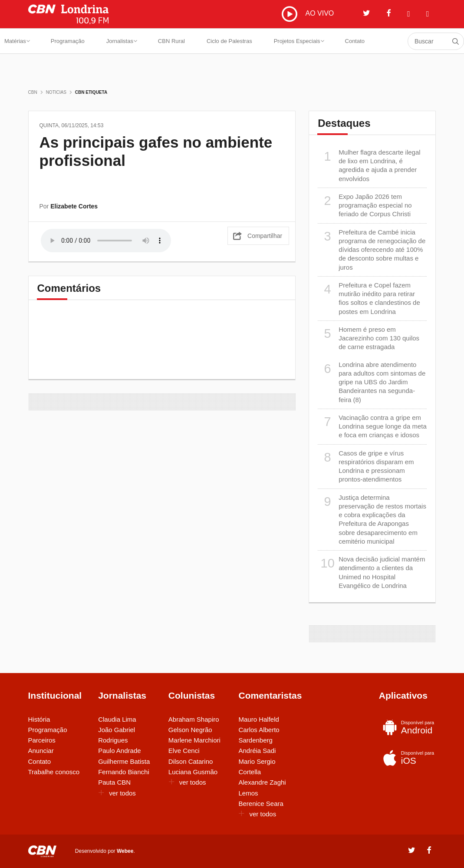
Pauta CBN (114, 782)
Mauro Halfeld (258, 719)
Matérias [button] (17, 41)
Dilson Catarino (191, 761)
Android (408, 727)
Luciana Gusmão (193, 772)
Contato (355, 41)
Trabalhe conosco (54, 772)
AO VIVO (308, 14)
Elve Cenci (184, 751)
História (39, 719)
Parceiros (42, 740)
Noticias (56, 92)
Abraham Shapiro (194, 719)
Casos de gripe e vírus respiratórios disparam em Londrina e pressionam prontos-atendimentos (366, 466)
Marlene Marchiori (194, 740)
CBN (33, 92)
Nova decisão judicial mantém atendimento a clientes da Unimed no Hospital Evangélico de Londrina (371, 572)
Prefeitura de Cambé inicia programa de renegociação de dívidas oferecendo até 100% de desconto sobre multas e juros (372, 249)
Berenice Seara (261, 804)
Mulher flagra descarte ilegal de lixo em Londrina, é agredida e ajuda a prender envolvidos (369, 165)
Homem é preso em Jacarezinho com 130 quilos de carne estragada (369, 338)
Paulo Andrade (119, 751)
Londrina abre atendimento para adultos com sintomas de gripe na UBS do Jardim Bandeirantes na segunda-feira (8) (372, 382)
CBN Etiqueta (91, 92)
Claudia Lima (117, 719)
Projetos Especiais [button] (299, 41)
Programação (68, 41)
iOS (408, 758)
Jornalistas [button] (122, 41)
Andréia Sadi (257, 751)
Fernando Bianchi (124, 772)
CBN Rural (171, 41)
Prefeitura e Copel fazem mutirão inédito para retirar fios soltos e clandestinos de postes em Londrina (369, 298)
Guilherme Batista (124, 761)
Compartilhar (265, 236)
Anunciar (41, 751)
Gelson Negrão (190, 730)
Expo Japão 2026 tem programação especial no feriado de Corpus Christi (365, 205)
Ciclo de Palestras (229, 41)
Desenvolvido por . (105, 851)
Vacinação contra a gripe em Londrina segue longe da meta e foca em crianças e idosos (372, 426)
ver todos (117, 793)
